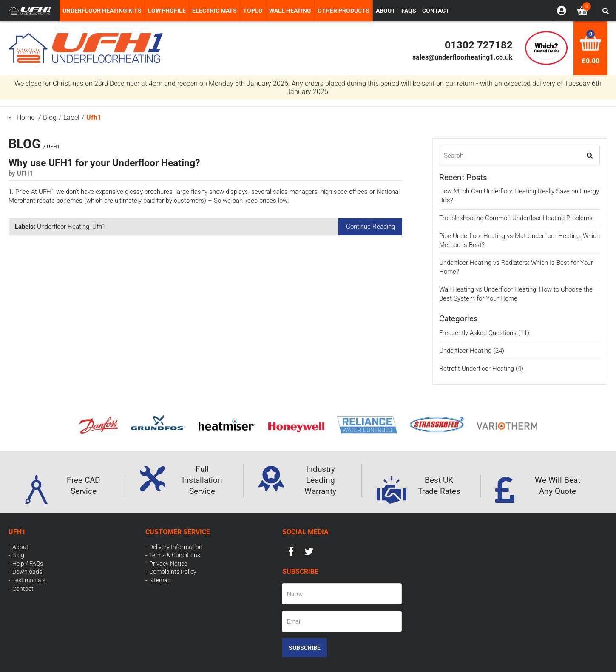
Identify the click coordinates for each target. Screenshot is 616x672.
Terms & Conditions (175, 555)
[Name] (342, 594)
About (20, 547)
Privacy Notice (168, 564)
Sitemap (160, 580)
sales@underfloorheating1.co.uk (463, 57)
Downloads (27, 572)
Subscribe (305, 648)
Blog (18, 555)
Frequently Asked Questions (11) (484, 333)
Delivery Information (176, 547)
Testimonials (29, 580)
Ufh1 (99, 227)
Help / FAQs (28, 564)
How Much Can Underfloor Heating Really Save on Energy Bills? (519, 196)
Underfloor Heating (63, 227)
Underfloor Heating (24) (472, 351)
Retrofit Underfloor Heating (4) (481, 369)
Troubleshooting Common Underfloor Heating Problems (516, 218)
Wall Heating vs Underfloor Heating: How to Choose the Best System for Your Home (516, 294)
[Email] (342, 621)
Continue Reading (370, 227)
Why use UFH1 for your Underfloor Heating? (104, 163)
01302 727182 (479, 45)
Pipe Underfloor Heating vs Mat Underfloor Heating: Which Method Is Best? (519, 240)
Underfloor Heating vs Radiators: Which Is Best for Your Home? (516, 267)
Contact (23, 589)
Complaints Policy (173, 572)
